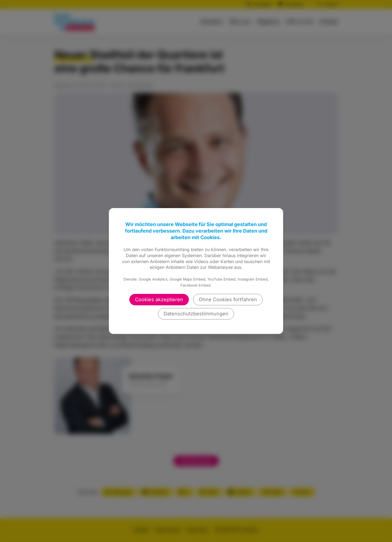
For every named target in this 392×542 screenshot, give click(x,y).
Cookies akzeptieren (159, 299)
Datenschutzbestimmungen (196, 314)
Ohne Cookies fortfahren (228, 299)
